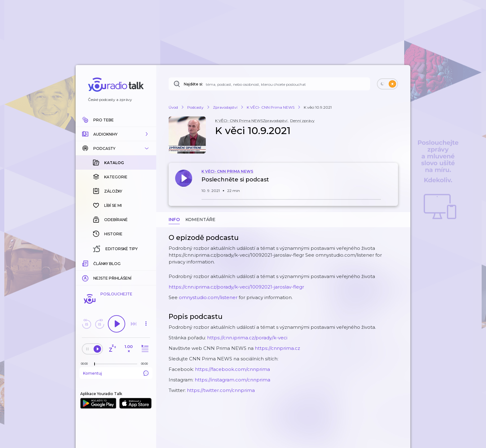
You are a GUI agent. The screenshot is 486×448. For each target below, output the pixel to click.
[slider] (95, 364)
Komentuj (116, 373)
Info (174, 220)
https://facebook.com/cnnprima (232, 369)
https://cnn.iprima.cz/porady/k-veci (247, 338)
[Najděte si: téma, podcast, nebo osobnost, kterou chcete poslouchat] (269, 84)
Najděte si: (193, 84)
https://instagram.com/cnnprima (232, 380)
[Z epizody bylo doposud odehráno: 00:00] (86, 364)
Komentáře (200, 220)
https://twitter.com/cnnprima (221, 390)
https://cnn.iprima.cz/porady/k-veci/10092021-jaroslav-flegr (236, 287)
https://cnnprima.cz (277, 348)
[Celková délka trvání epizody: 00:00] (146, 364)
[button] (116, 134)
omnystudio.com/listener (208, 297)
